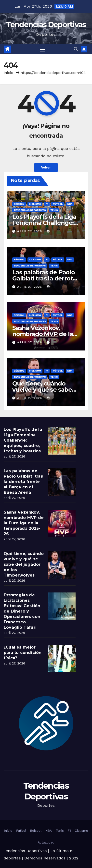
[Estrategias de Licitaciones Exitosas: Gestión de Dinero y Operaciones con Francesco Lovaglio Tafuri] (62, 606)
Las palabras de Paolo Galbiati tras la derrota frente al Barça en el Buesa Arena (23, 482)
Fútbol (58, 204)
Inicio (8, 73)
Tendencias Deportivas (46, 25)
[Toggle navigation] (42, 49)
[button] (76, 49)
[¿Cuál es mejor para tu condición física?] (62, 658)
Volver (46, 167)
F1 (47, 204)
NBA (70, 204)
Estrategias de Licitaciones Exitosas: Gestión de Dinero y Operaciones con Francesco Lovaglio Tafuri (22, 611)
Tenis (54, 210)
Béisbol (19, 204)
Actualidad (46, 842)
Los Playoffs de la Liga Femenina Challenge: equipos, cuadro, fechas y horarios (23, 440)
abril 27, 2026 (30, 231)
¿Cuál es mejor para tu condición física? (23, 653)
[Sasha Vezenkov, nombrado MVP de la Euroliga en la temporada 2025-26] (62, 524)
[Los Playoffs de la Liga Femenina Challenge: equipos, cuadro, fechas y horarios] (62, 441)
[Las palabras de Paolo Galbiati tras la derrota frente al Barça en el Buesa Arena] (62, 482)
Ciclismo (35, 204)
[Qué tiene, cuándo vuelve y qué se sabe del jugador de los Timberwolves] (62, 565)
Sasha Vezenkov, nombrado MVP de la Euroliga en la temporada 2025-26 (24, 523)
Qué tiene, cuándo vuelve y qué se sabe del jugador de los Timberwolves (24, 564)
